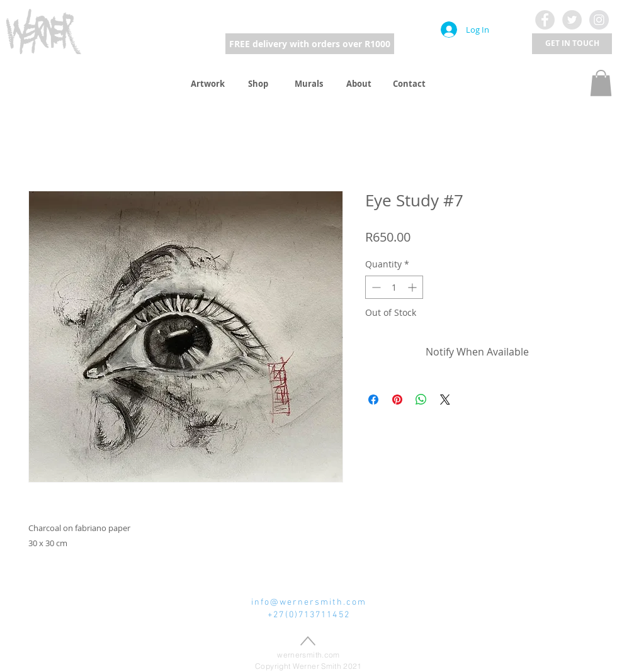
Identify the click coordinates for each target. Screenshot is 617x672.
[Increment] (413, 287)
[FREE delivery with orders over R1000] (310, 44)
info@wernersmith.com (309, 602)
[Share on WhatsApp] (421, 400)
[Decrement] (375, 287)
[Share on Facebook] (373, 400)
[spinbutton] (394, 287)
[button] (572, 44)
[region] (44, 31)
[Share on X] (445, 400)
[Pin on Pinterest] (397, 400)
